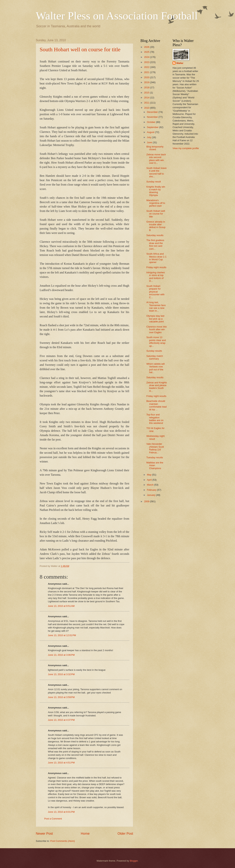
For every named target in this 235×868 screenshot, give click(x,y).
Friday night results (156, 267)
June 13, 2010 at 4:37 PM (61, 720)
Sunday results (154, 351)
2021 (147, 72)
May (149, 475)
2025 (147, 52)
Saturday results (155, 235)
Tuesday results (155, 457)
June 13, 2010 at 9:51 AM (61, 606)
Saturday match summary (155, 357)
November (153, 117)
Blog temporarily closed (155, 148)
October (151, 122)
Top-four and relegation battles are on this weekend (155, 419)
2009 (147, 501)
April (150, 480)
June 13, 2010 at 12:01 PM (62, 635)
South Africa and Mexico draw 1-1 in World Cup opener (156, 258)
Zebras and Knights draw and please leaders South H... (157, 387)
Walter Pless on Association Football (117, 16)
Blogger (134, 861)
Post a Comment (53, 819)
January (151, 495)
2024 (147, 57)
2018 (147, 87)
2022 (147, 67)
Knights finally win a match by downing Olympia (156, 191)
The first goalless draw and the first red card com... (155, 244)
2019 (147, 82)
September (153, 127)
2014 (147, 98)
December (153, 112)
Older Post (125, 834)
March (150, 485)
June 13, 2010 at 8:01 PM (61, 812)
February (152, 490)
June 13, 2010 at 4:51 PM (61, 763)
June (150, 142)
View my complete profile (186, 148)
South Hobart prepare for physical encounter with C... (155, 292)
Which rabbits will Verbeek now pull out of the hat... (155, 368)
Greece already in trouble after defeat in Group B (156, 226)
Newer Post (44, 834)
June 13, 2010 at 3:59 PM (61, 697)
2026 (147, 47)
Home (85, 834)
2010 (147, 108)
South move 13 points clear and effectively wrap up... (156, 342)
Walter (180, 63)
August (151, 132)
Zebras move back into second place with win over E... (156, 159)
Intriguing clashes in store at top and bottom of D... (156, 277)
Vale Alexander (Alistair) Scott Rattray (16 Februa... (155, 448)
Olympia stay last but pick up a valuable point (155, 319)
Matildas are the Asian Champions (155, 465)
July (149, 137)
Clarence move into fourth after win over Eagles (157, 330)
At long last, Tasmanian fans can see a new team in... (156, 307)
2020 (147, 77)
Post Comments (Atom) (63, 841)
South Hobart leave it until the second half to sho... (156, 172)
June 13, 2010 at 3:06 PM (61, 655)
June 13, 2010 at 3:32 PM (61, 674)
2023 (147, 62)
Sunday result (154, 182)
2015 (147, 93)
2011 (147, 103)
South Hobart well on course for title (80, 49)
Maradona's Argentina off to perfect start (156, 203)
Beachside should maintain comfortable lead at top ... (156, 405)
